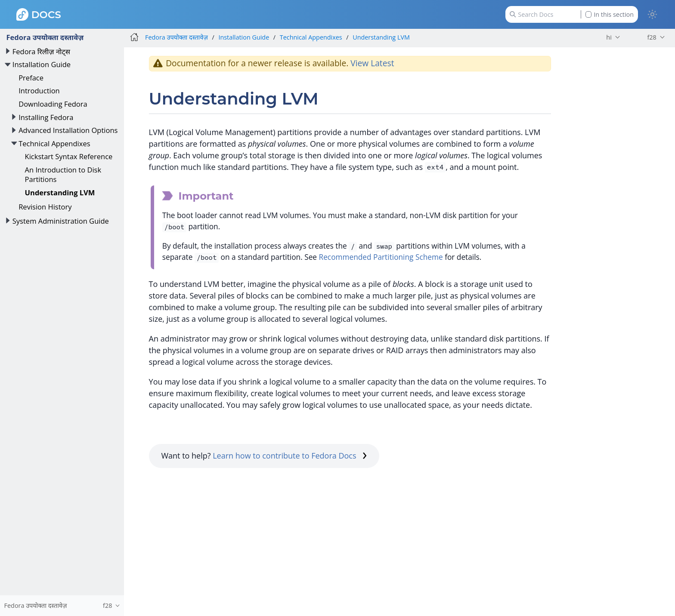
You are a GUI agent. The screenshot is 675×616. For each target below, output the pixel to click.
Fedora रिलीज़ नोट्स (41, 51)
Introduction (39, 91)
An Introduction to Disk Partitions (63, 174)
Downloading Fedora (53, 104)
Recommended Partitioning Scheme (381, 257)
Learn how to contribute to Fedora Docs (290, 456)
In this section (610, 14)
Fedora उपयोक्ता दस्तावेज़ (45, 37)
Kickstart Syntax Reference (69, 156)
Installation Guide (42, 64)
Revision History (45, 207)
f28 (652, 37)
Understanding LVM (60, 192)
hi (609, 37)
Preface (31, 78)
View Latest (372, 63)
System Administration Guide (61, 221)
